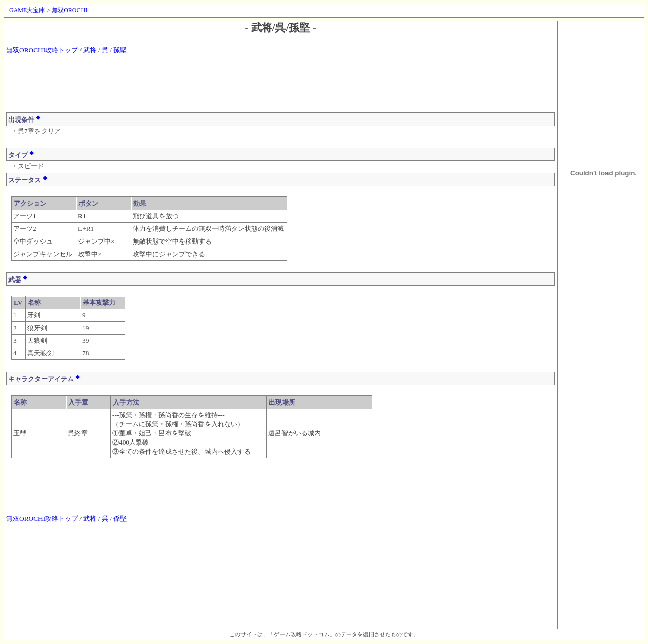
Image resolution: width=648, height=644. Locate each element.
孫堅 (120, 50)
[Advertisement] (280, 88)
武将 (90, 50)
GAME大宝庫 (27, 10)
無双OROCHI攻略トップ (42, 50)
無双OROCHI (69, 10)
